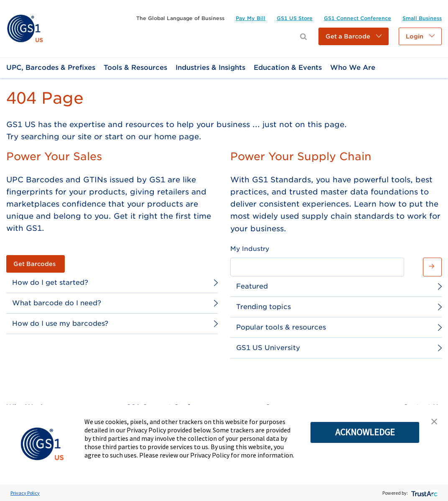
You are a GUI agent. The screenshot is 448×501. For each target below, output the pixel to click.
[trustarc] (424, 493)
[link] (25, 28)
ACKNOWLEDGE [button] (365, 432)
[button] (354, 36)
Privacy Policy (25, 493)
